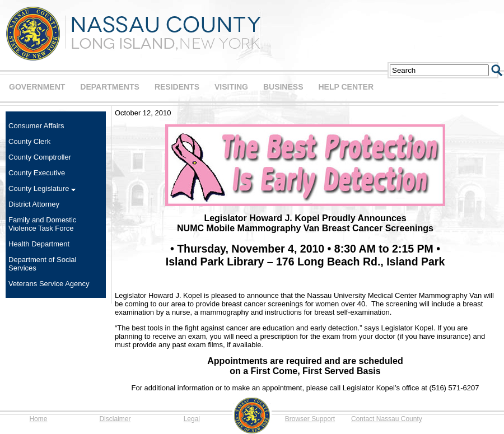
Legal (192, 419)
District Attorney (34, 204)
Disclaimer (115, 419)
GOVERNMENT (37, 87)
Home (38, 419)
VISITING (231, 87)
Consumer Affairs (36, 126)
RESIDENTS (177, 87)
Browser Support (310, 419)
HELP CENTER (346, 87)
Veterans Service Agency (49, 284)
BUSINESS (283, 87)
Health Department (39, 244)
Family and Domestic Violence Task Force (42, 224)
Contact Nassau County (387, 419)
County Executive (37, 173)
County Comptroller (40, 157)
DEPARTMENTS (110, 87)
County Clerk (29, 141)
